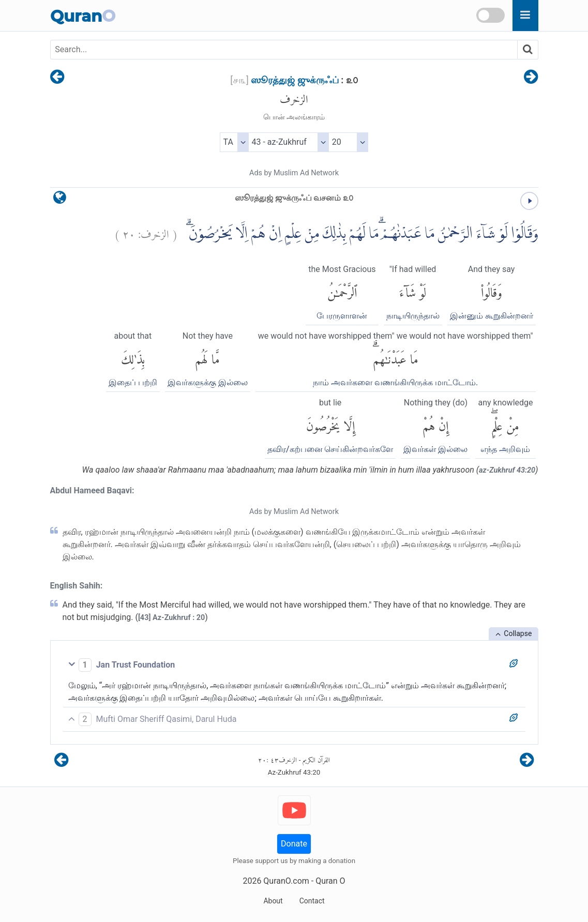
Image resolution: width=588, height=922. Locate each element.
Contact (312, 901)
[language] (60, 200)
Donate (294, 844)
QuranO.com (286, 881)
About (273, 901)
